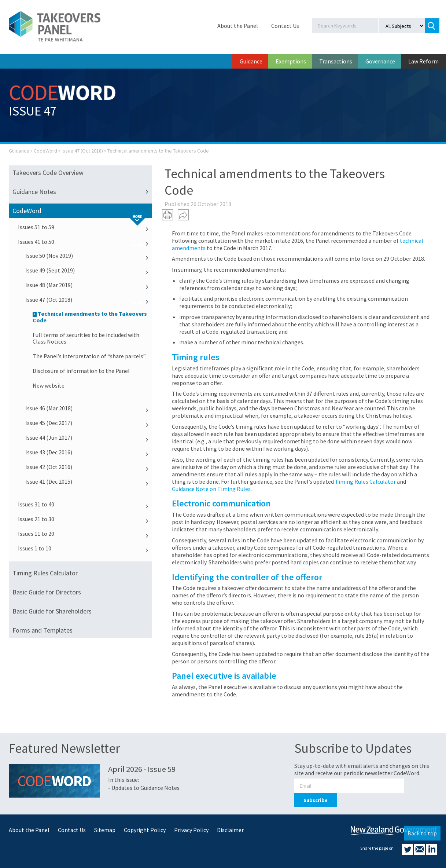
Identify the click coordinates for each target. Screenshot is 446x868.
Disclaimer (230, 830)
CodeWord (45, 151)
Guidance (251, 61)
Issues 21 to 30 (85, 519)
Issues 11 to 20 (85, 534)
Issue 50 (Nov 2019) (88, 256)
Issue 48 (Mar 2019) (88, 285)
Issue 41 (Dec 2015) (88, 481)
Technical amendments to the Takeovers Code (90, 317)
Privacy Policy (191, 830)
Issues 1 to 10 (85, 548)
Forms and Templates (43, 630)
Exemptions (291, 61)
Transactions (336, 61)
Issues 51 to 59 (85, 227)
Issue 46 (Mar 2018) (88, 408)
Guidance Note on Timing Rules (211, 489)
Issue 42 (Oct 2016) (88, 467)
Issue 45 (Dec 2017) (88, 423)
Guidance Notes (82, 192)
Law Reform (423, 61)
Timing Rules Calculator (45, 573)
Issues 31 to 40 (85, 504)
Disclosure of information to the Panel (81, 371)
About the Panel (238, 26)
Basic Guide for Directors (47, 592)
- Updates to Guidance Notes (144, 788)
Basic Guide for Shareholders (52, 611)
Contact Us (285, 26)
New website (49, 385)
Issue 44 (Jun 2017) (88, 437)
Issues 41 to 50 (85, 242)
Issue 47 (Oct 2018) (82, 151)
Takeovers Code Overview (48, 173)
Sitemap (105, 830)
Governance (380, 61)
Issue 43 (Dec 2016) (88, 452)
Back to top (422, 833)
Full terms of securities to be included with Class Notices (86, 338)
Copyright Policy (145, 830)
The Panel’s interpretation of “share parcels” (89, 356)
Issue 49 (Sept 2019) (88, 270)
